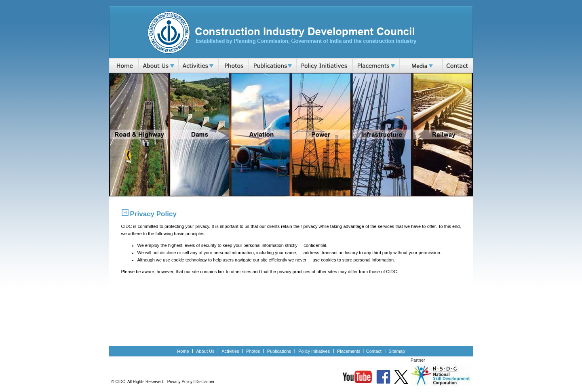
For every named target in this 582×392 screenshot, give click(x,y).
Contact (374, 351)
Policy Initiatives (314, 351)
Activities (230, 351)
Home (183, 351)
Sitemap (396, 351)
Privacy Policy (180, 382)
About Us (205, 351)
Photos (253, 351)
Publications (279, 351)
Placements (349, 351)
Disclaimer (205, 382)
